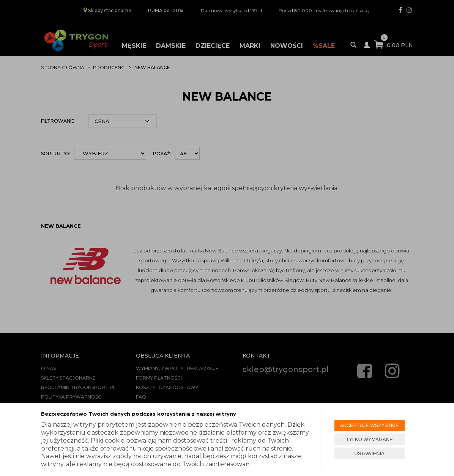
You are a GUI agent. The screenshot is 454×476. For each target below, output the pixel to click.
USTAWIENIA (369, 453)
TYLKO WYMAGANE (369, 439)
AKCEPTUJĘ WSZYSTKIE (369, 425)
